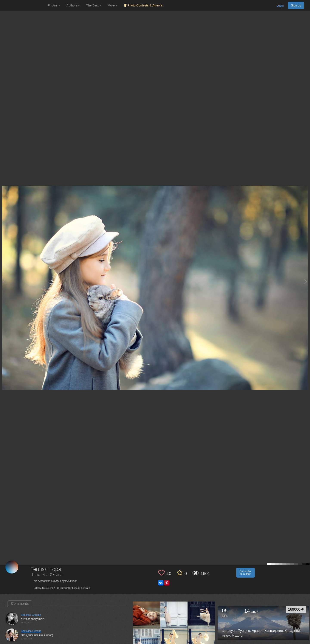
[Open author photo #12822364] (146, 615)
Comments (20, 604)
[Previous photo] (4, 282)
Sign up (296, 5)
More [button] (112, 5)
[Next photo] (306, 282)
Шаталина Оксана (47, 575)
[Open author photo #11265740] (202, 615)
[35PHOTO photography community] (23, 5)
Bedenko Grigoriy (31, 615)
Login (280, 6)
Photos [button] (54, 5)
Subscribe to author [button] (246, 573)
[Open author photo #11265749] (174, 615)
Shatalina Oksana (31, 631)
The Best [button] (94, 5)
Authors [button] (73, 5)
